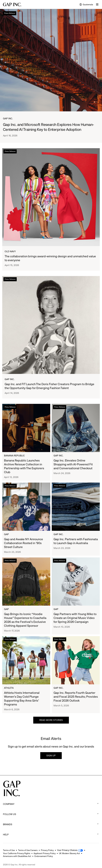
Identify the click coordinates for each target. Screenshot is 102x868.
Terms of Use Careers (28, 850)
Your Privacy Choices (67, 850)
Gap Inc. (8, 118)
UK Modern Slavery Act (69, 853)
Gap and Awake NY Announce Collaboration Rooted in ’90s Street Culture (23, 543)
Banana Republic (14, 456)
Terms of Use (9, 850)
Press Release (10, 13)
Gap (6, 534)
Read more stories (51, 720)
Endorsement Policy (44, 856)
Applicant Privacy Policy (45, 853)
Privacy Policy (47, 850)
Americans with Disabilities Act (17, 856)
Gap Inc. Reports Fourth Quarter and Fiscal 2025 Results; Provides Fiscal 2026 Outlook (76, 697)
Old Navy (10, 251)
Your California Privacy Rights (17, 853)
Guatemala (86, 5)
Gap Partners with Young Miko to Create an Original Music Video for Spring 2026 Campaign (75, 618)
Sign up (51, 756)
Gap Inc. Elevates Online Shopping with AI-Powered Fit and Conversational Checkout (73, 464)
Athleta (9, 688)
